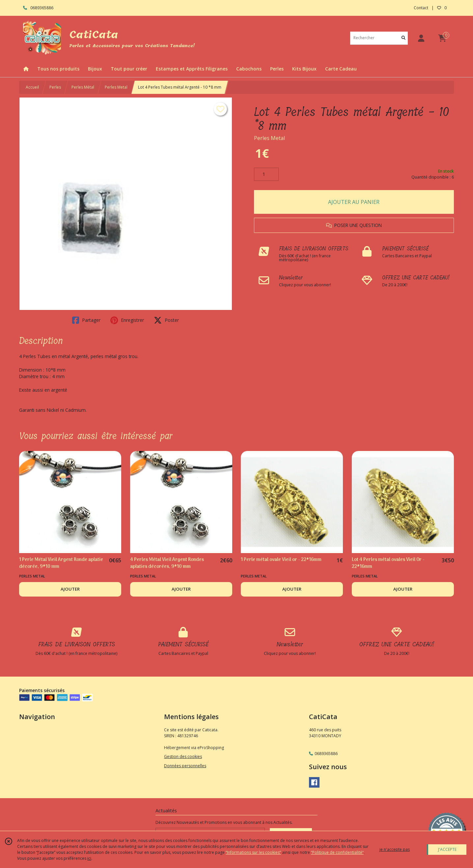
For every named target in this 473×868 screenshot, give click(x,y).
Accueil (32, 87)
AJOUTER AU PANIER (354, 202)
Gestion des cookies (183, 756)
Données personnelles (185, 766)
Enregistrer (127, 320)
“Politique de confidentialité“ (337, 852)
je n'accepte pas (395, 849)
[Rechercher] (403, 38)
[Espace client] (421, 38)
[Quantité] (266, 174)
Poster (166, 320)
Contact (421, 8)
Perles (55, 87)
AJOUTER (70, 589)
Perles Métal (83, 87)
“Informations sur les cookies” (253, 852)
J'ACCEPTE (447, 849)
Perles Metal (116, 87)
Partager (86, 320)
